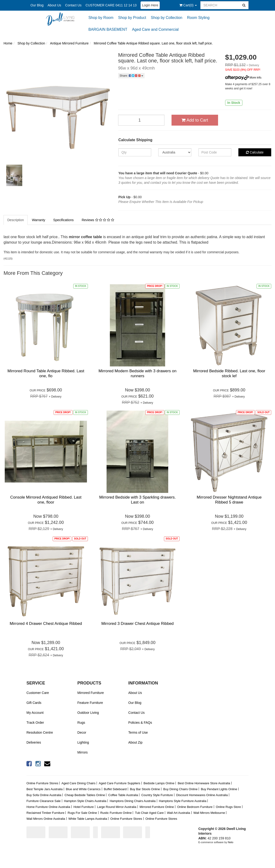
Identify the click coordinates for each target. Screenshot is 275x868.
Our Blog (37, 5)
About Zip (135, 742)
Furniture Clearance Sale (44, 801)
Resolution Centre (40, 732)
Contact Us (73, 5)
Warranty (39, 220)
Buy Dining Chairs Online (180, 789)
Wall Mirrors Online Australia (46, 819)
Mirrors (83, 752)
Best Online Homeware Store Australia (204, 783)
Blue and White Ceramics (83, 789)
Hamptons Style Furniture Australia (183, 801)
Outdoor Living (88, 713)
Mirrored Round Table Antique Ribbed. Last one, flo (46, 373)
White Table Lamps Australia (88, 819)
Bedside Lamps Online (159, 783)
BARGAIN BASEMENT (108, 29)
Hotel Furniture (84, 807)
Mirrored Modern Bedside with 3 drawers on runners (137, 373)
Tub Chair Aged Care (149, 813)
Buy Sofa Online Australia (44, 795)
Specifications (63, 220)
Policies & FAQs (140, 723)
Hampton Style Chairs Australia (85, 801)
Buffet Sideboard (115, 789)
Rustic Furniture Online (116, 813)
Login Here (150, 5)
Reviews (98, 220)
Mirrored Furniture (91, 693)
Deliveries (34, 742)
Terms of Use (138, 732)
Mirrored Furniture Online (157, 807)
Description (16, 220)
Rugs (81, 723)
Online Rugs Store (228, 807)
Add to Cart (195, 120)
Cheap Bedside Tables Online (85, 795)
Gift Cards (34, 703)
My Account (35, 713)
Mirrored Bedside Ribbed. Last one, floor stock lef (229, 373)
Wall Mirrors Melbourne (209, 813)
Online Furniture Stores (42, 783)
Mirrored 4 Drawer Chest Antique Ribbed (46, 624)
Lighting (83, 742)
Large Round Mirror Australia (117, 807)
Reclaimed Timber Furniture (45, 813)
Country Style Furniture (157, 795)
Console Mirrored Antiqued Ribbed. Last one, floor (46, 500)
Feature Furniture (90, 703)
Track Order (35, 723)
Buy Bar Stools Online (145, 789)
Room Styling (198, 18)
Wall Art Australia (179, 813)
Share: (131, 76)
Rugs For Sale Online (82, 813)
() (188, 5)
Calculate (255, 152)
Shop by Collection (166, 18)
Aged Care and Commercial (155, 29)
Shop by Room (101, 18)
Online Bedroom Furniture (195, 807)
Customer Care (38, 693)
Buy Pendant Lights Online (219, 789)
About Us (54, 5)
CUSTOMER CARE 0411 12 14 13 (111, 5)
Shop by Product (132, 18)
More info (243, 78)
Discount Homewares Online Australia (202, 795)
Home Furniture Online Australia (48, 807)
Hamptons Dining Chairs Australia (133, 801)
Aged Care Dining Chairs (78, 783)
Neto (230, 842)
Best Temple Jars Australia (45, 789)
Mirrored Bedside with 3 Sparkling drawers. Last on (137, 500)
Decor (82, 732)
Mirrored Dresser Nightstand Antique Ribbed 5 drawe (229, 500)
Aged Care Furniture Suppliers (120, 783)
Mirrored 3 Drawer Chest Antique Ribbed (137, 624)
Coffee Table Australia (123, 795)
